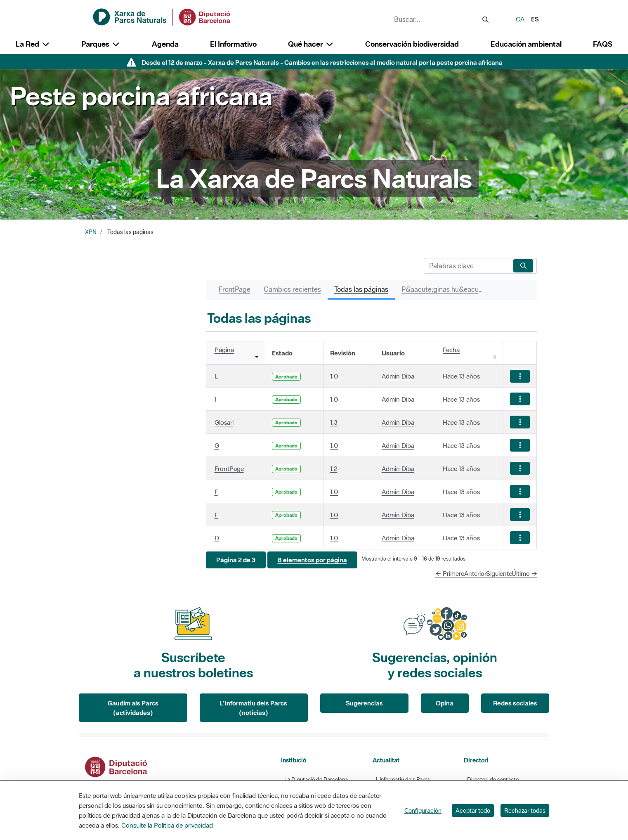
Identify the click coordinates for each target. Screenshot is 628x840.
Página (224, 350)
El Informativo (233, 44)
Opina (445, 703)
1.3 (334, 422)
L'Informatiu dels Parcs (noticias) (254, 708)
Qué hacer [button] (311, 44)
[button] (236, 560)
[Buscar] (467, 266)
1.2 (334, 469)
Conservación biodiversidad (412, 44)
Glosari (224, 422)
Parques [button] (101, 44)
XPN (91, 232)
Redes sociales (515, 703)
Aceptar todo (473, 810)
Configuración (423, 810)
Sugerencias (364, 703)
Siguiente (499, 573)
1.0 (334, 376)
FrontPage (229, 469)
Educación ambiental (526, 44)
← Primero (450, 573)
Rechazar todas (525, 810)
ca (520, 19)
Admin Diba (398, 376)
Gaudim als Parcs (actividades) (133, 708)
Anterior (475, 573)
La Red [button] (33, 44)
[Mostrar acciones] (520, 376)
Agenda (165, 44)
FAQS (603, 44)
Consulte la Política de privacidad (167, 825)
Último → (524, 573)
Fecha (451, 350)
